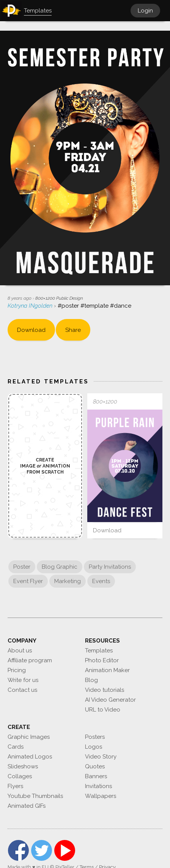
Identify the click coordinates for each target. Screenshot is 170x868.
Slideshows (23, 766)
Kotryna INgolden (31, 306)
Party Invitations (110, 567)
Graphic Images (29, 737)
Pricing (17, 670)
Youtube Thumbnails (35, 796)
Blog (91, 680)
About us (20, 651)
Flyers (15, 786)
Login (145, 11)
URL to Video (103, 710)
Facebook (18, 850)
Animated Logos (30, 757)
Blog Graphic (60, 567)
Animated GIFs (27, 806)
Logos (94, 747)
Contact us (22, 690)
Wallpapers (101, 796)
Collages (20, 776)
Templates (99, 651)
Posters (95, 737)
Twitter (42, 850)
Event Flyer (28, 581)
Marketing (68, 581)
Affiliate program (30, 660)
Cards (16, 747)
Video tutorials (105, 690)
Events (101, 581)
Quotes (95, 766)
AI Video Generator (110, 700)
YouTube (65, 850)
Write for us (23, 680)
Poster (22, 567)
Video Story (101, 757)
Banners (96, 776)
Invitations (98, 786)
